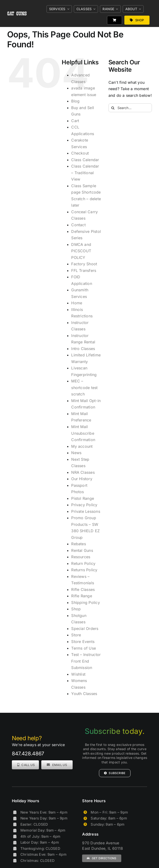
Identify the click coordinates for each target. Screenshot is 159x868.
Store (76, 635)
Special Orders (85, 629)
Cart (75, 121)
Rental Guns (82, 550)
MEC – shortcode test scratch (84, 387)
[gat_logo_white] (17, 8)
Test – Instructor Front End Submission (86, 661)
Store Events (83, 642)
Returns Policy (84, 570)
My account (82, 446)
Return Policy (83, 563)
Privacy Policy (84, 505)
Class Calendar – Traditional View (85, 173)
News (76, 453)
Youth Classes (84, 694)
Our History (82, 479)
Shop (76, 609)
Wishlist (78, 674)
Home (77, 303)
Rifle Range (82, 596)
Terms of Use (84, 648)
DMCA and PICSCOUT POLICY (81, 251)
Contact (78, 225)
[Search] (113, 108)
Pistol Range (83, 498)
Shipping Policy (86, 602)
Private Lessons (86, 511)
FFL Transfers (84, 270)
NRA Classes (83, 472)
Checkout (80, 153)
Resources (81, 557)
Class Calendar (85, 160)
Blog (75, 101)
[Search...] (130, 108)
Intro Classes (83, 349)
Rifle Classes (83, 589)
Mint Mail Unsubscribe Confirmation (83, 433)
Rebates (79, 544)
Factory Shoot (84, 264)
